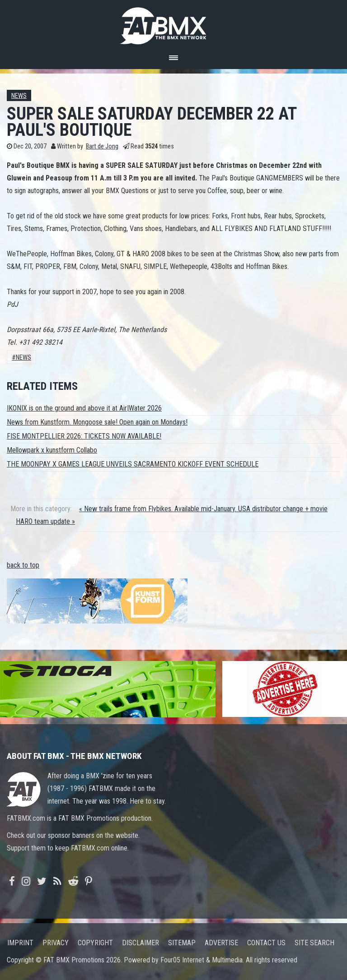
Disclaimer (141, 943)
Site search (314, 943)
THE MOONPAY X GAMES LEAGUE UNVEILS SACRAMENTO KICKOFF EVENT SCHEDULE (133, 464)
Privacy (56, 943)
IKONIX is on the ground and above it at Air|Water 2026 (84, 408)
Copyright (95, 943)
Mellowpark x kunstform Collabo (52, 450)
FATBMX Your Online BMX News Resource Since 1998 (173, 23)
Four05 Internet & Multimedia (202, 960)
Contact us (266, 943)
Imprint (20, 943)
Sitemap (182, 943)
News (19, 96)
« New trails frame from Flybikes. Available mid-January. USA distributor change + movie (203, 509)
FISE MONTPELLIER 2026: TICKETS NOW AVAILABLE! (84, 436)
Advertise (221, 943)
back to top (23, 565)
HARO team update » (45, 521)
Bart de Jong (102, 146)
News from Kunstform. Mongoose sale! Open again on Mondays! (97, 422)
